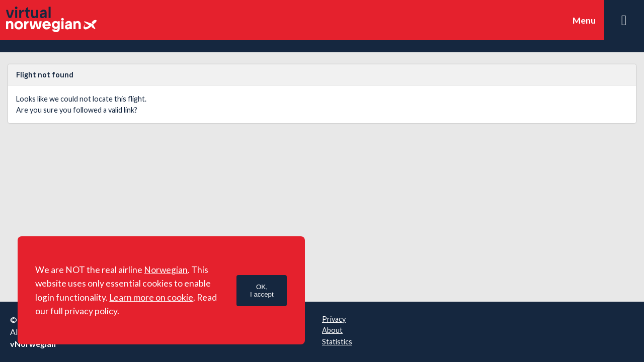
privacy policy (91, 311)
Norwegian (166, 270)
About (332, 330)
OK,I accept (262, 291)
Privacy (334, 319)
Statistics (337, 342)
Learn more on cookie (151, 297)
